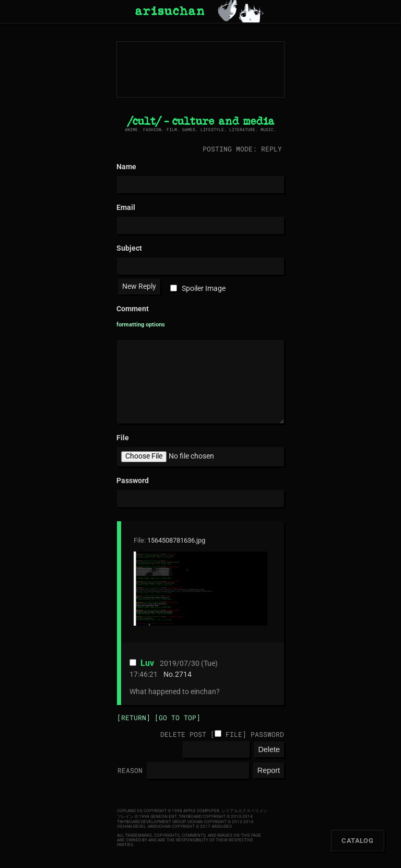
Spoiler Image (204, 289)
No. (169, 675)
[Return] (134, 718)
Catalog (357, 841)
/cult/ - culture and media (201, 121)
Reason (130, 770)
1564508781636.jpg (176, 540)
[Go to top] (178, 718)
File (234, 734)
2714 (183, 675)
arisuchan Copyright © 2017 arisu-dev (190, 826)
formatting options (141, 325)
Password (267, 734)
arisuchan (170, 11)
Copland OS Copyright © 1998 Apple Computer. (169, 811)
